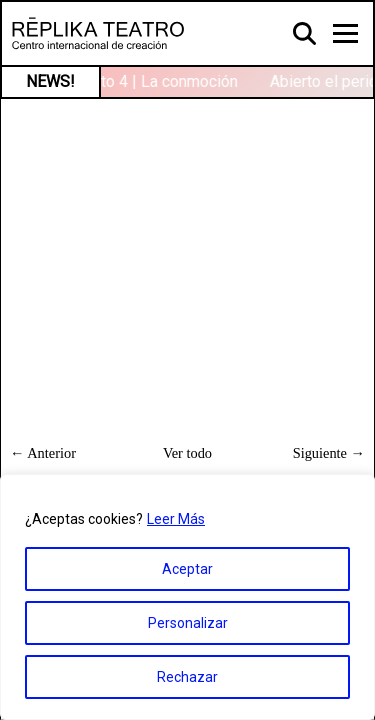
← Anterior (43, 453)
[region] (187, 597)
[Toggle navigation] (345, 33)
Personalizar (188, 623)
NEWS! (50, 81)
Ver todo (187, 453)
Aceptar (187, 569)
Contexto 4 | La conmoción (146, 81)
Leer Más (176, 519)
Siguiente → (329, 453)
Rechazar (187, 677)
